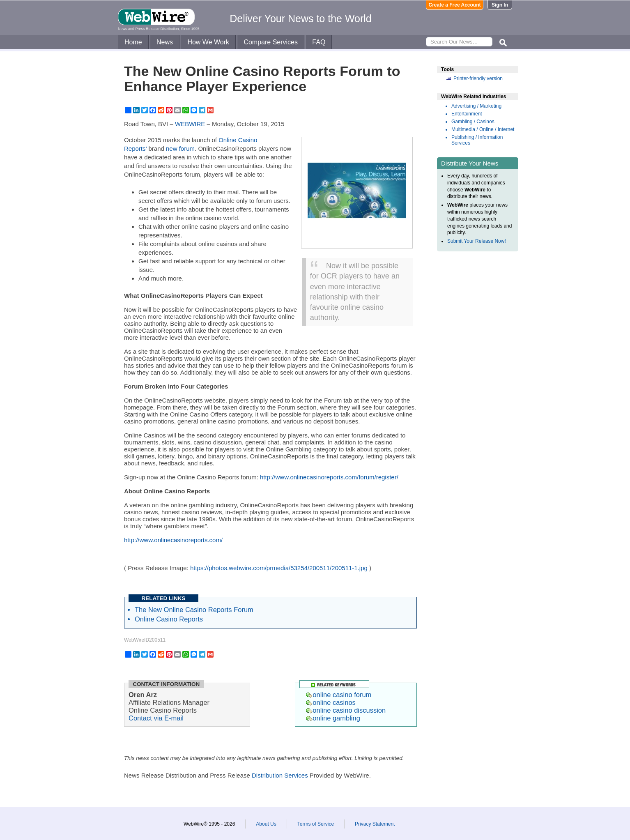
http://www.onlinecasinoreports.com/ (173, 540)
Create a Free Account (455, 5)
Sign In (500, 5)
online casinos (331, 702)
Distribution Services (280, 775)
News (165, 42)
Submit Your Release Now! (477, 241)
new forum (180, 148)
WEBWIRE (190, 124)
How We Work (208, 42)
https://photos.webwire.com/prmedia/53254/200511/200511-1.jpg (279, 568)
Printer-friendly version (478, 78)
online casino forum (339, 695)
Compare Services (271, 42)
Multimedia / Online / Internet (483, 129)
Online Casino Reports (169, 619)
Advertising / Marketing (476, 106)
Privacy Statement (375, 824)
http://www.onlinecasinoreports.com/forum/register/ (329, 477)
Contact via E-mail (156, 718)
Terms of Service (316, 824)
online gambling (333, 718)
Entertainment (467, 114)
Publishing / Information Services (477, 140)
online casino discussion (346, 710)
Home (133, 42)
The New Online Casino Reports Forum (194, 610)
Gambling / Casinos (473, 122)
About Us (266, 824)
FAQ (319, 42)
